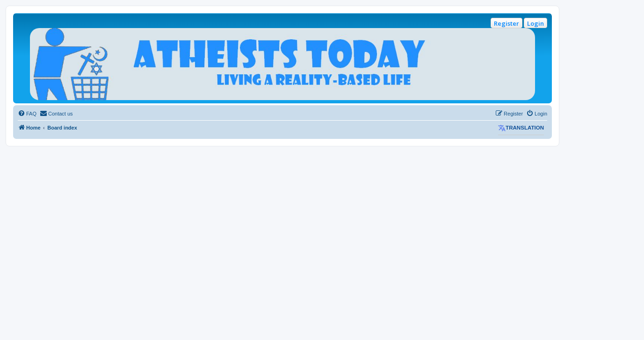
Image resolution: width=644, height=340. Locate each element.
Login (535, 23)
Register (507, 23)
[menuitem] (27, 114)
